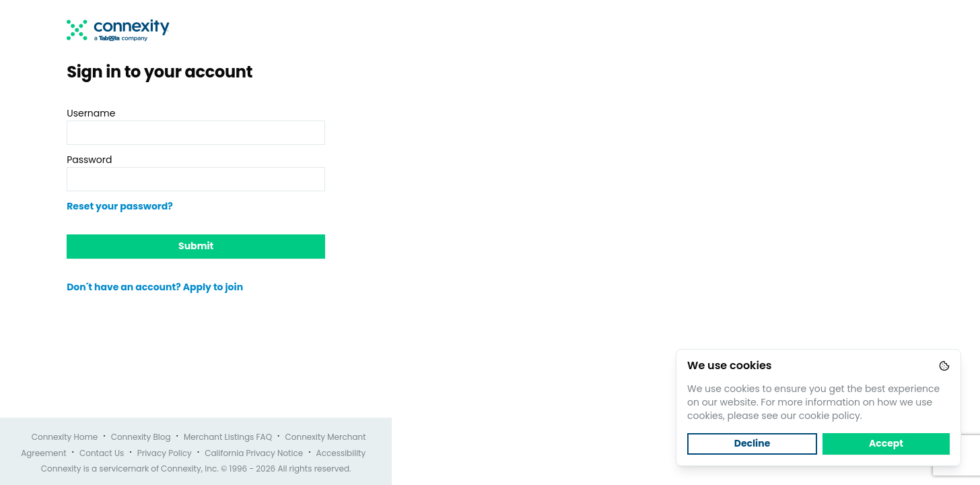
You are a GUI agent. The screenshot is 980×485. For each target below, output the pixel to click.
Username (91, 113)
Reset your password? (120, 206)
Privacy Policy (165, 453)
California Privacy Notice (254, 453)
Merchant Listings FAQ (228, 437)
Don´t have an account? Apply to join (155, 287)
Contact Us (102, 453)
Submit (196, 246)
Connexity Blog (141, 437)
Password (89, 160)
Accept (886, 443)
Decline (753, 443)
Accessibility (341, 453)
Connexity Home (65, 437)
